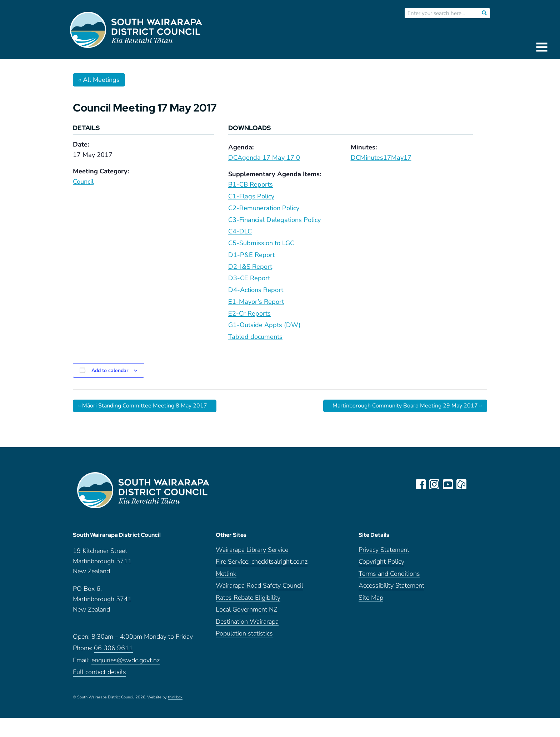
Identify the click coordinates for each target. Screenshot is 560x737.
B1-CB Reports (251, 184)
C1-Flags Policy (251, 196)
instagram (434, 484)
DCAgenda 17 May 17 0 (264, 158)
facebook (421, 484)
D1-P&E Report (251, 255)
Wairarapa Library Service (252, 550)
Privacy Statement (384, 550)
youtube (448, 484)
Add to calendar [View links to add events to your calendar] (110, 370)
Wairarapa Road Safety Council (259, 586)
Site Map (371, 598)
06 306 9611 (113, 648)
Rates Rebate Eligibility (248, 598)
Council (83, 182)
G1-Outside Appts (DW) (264, 325)
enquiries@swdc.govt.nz (126, 660)
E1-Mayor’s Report (256, 302)
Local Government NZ (246, 610)
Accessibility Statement (391, 586)
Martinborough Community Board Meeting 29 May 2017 (407, 406)
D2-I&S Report (250, 267)
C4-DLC (240, 231)
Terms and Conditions (389, 574)
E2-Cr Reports (249, 313)
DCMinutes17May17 (381, 158)
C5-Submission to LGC (261, 243)
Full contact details (99, 672)
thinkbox (175, 697)
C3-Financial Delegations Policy (274, 220)
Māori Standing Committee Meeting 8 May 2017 (143, 406)
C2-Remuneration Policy (264, 208)
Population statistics (244, 634)
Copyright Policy (381, 562)
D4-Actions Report (256, 290)
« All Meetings (99, 80)
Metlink (226, 574)
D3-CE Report (249, 278)
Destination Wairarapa (247, 622)
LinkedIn (475, 484)
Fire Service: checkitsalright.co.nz (262, 562)
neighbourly (461, 484)
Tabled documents (255, 337)
